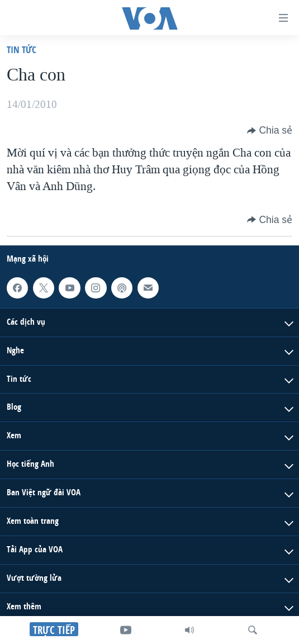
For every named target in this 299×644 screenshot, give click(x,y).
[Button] (270, 130)
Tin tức (22, 49)
